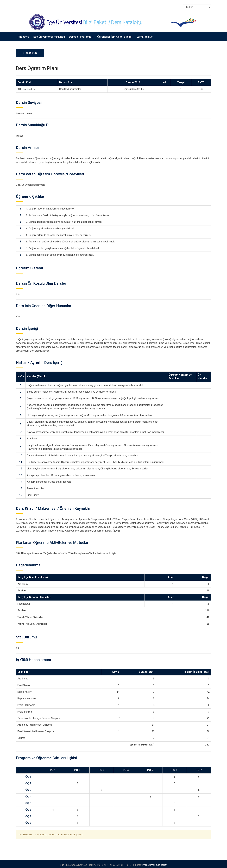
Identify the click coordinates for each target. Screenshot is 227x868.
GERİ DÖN (30, 51)
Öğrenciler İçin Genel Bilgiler (115, 34)
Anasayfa (23, 34)
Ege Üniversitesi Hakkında (49, 34)
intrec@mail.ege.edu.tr (155, 863)
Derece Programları (81, 34)
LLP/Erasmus (145, 34)
